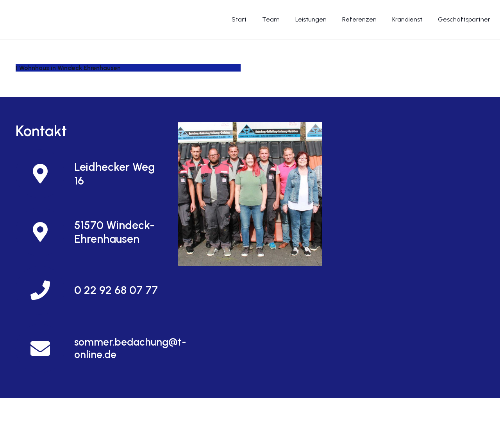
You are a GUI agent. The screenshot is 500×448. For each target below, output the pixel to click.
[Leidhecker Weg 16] (45, 174)
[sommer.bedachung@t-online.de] (45, 349)
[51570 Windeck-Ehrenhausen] (45, 232)
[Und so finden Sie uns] (250, 194)
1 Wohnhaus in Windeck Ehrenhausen (68, 68)
